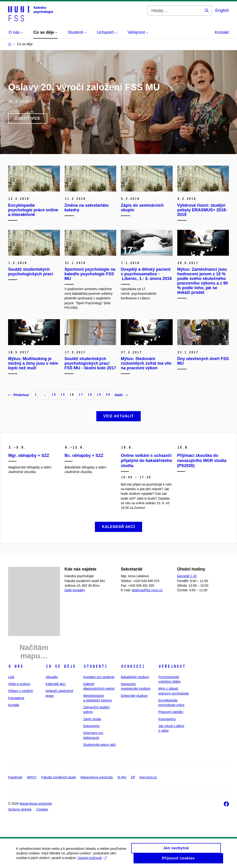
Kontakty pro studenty (99, 677)
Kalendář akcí (56, 684)
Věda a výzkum (19, 684)
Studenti (95, 666)
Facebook (15, 777)
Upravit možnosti (92, 860)
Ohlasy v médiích (20, 691)
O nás (16, 666)
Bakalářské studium (135, 677)
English (222, 10)
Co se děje (61, 666)
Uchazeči (133, 666)
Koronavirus (167, 719)
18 (90, 395)
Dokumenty (92, 726)
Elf (133, 777)
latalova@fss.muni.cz (147, 590)
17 (81, 395)
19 (99, 395)
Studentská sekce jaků (100, 745)
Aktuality (52, 677)
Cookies (42, 809)
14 (54, 395)
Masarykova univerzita (97, 777)
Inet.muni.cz (148, 777)
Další (121, 395)
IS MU (122, 777)
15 (63, 395)
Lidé (11, 677)
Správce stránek (20, 809)
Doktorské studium (134, 696)
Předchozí (19, 395)
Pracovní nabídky (171, 712)
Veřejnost (172, 666)
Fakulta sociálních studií (59, 777)
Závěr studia (92, 719)
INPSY (32, 777)
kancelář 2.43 (187, 576)
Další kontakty (75, 590)
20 (108, 395)
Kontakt (222, 32)
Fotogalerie (16, 698)
